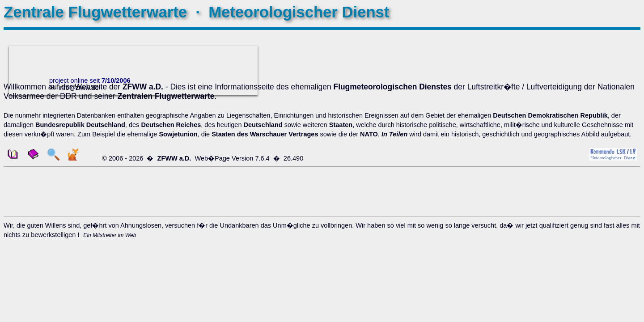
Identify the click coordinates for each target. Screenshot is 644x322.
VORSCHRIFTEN (607, 161)
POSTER (619, 97)
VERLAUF (618, 40)
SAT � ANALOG (608, 125)
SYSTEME (617, 68)
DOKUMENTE (612, 59)
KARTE (611, 178)
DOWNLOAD (614, 87)
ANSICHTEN (614, 78)
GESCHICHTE (612, 50)
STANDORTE (613, 187)
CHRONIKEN (613, 142)
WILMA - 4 (618, 116)
